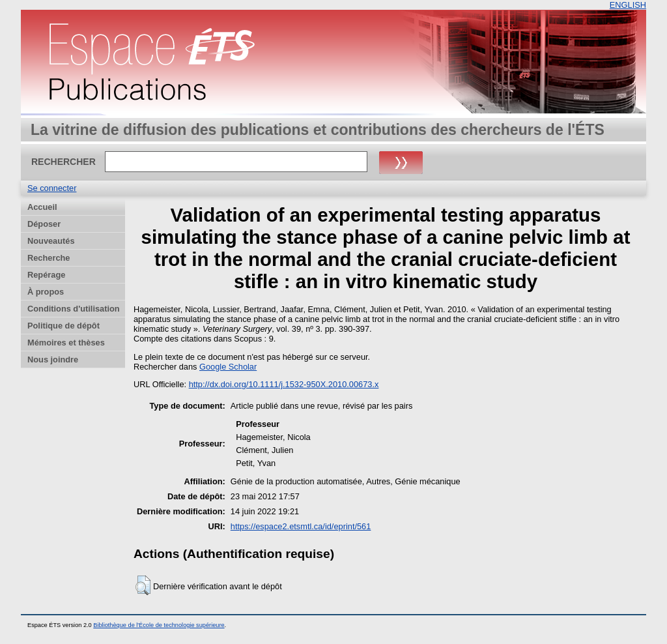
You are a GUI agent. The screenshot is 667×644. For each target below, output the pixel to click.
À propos (46, 292)
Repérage (46, 275)
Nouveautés (51, 241)
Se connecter (52, 188)
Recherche (49, 258)
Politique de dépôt (64, 326)
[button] (143, 585)
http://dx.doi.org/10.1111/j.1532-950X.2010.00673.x (284, 384)
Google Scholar (228, 367)
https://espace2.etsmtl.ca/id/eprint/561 (301, 526)
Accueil (42, 207)
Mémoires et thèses (66, 343)
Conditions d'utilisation (74, 309)
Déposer (44, 224)
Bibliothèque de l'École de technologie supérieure (159, 625)
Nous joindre (53, 359)
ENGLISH (628, 5)
